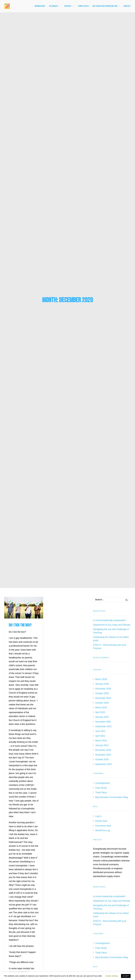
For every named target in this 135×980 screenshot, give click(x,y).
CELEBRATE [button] (55, 6)
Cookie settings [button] (112, 976)
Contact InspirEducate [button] (84, 951)
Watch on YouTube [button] (90, 902)
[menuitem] (41, 6)
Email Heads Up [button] (90, 912)
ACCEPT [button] (126, 976)
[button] (24, 135)
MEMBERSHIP (40, 6)
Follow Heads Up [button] (90, 859)
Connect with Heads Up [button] (90, 880)
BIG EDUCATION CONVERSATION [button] (106, 6)
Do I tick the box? (20, 152)
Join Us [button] (90, 827)
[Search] (112, 126)
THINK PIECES (83, 6)
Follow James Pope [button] (90, 837)
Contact (127, 6)
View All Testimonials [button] (90, 789)
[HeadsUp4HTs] (7, 6)
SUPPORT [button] (69, 6)
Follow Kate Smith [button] (90, 848)
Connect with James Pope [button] (90, 869)
